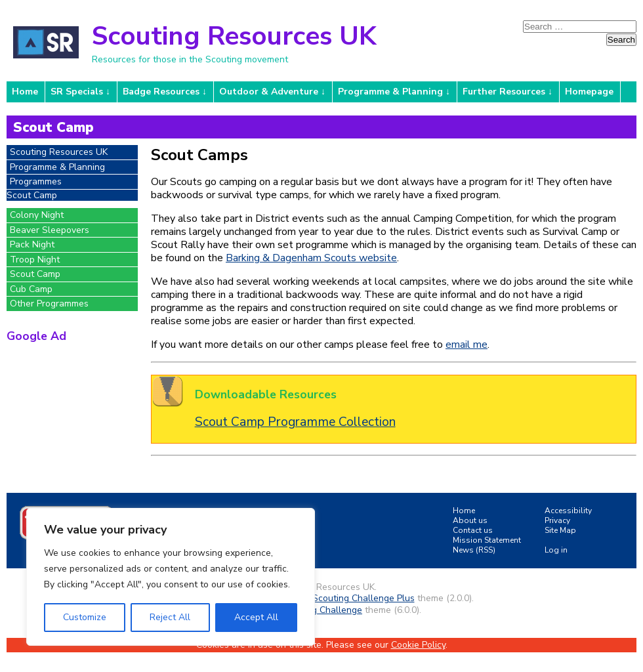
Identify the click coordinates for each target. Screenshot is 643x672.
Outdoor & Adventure (269, 92)
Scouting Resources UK (234, 36)
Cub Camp (31, 289)
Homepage (589, 92)
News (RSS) (474, 550)
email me (467, 345)
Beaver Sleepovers (50, 230)
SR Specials (77, 92)
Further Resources (504, 92)
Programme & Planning (390, 92)
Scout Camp (35, 274)
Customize (85, 617)
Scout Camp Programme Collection (295, 422)
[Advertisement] (72, 421)
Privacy (557, 520)
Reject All (170, 617)
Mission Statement (487, 540)
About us (470, 520)
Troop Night (35, 260)
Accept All (256, 617)
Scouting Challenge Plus (363, 598)
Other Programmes (49, 304)
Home (25, 92)
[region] (171, 577)
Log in (556, 550)
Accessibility (568, 511)
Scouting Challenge (321, 610)
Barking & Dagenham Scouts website (311, 258)
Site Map (560, 530)
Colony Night (37, 215)
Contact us (473, 530)
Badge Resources (161, 92)
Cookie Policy (418, 645)
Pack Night (32, 244)
